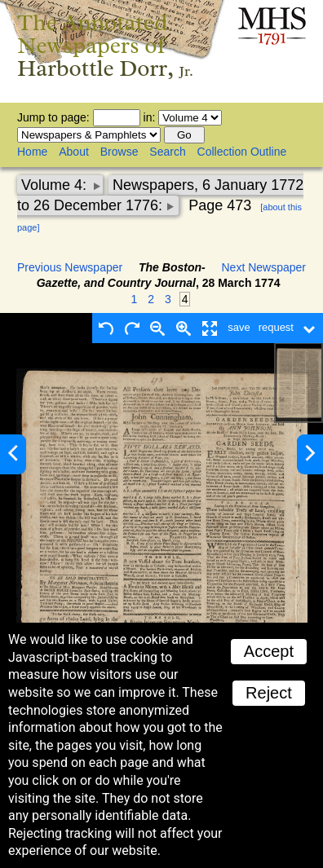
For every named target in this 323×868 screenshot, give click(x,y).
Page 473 (220, 205)
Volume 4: (56, 185)
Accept (269, 651)
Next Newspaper (264, 267)
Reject (269, 693)
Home (32, 152)
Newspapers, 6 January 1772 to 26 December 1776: (160, 195)
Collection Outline (242, 152)
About (74, 152)
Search (167, 152)
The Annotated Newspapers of (105, 45)
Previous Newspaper (70, 267)
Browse (119, 152)
